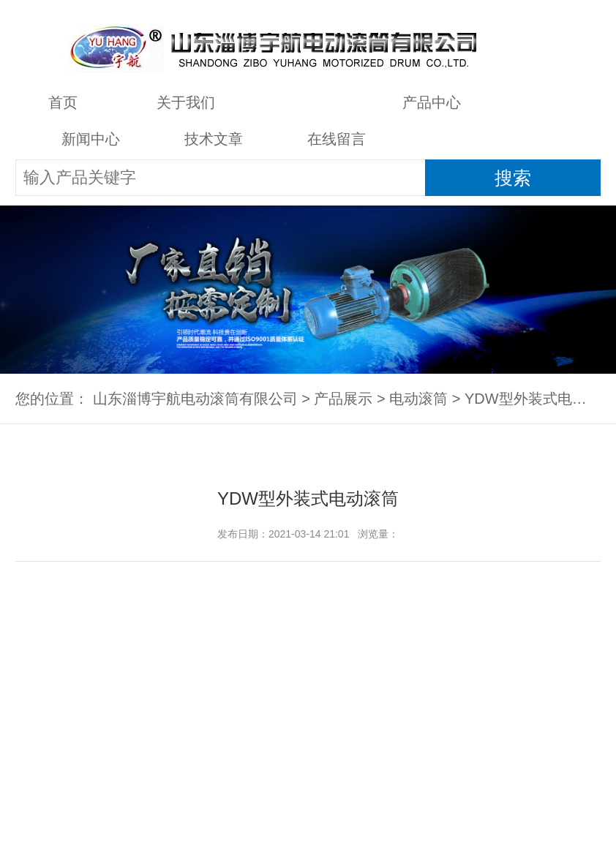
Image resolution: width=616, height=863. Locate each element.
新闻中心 (91, 139)
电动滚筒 (418, 399)
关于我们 (186, 102)
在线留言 (337, 139)
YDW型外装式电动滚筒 (540, 399)
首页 (63, 102)
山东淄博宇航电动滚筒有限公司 (195, 399)
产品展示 (309, 102)
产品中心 (432, 102)
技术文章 (214, 139)
